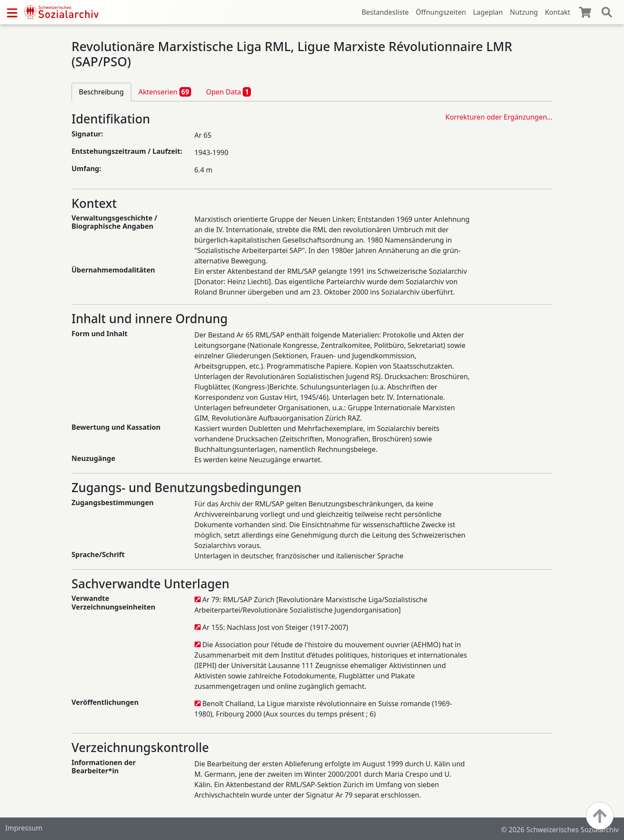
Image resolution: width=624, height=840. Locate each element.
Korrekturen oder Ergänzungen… (499, 117)
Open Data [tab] (228, 92)
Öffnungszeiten (441, 12)
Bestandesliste (385, 12)
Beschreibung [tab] (101, 92)
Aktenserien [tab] (165, 92)
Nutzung (524, 12)
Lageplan (488, 12)
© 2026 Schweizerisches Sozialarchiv (560, 830)
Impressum (24, 828)
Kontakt (557, 12)
